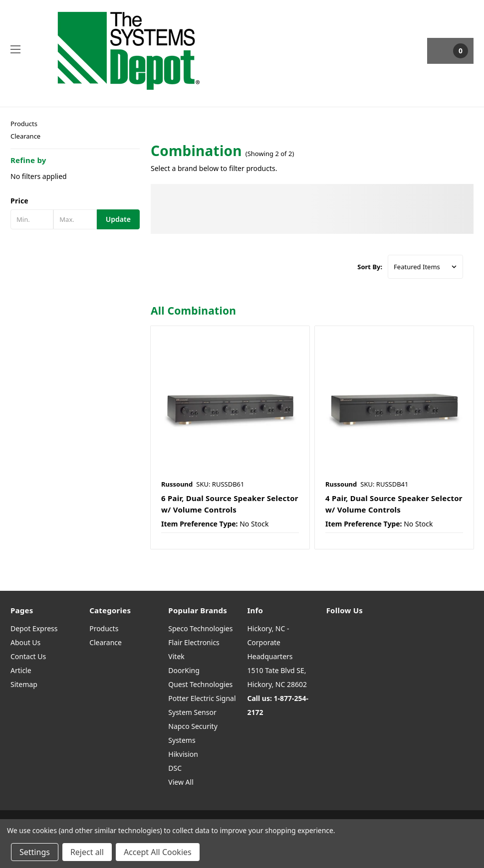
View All (181, 782)
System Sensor (192, 712)
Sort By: (370, 267)
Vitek (176, 656)
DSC (175, 768)
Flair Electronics (194, 642)
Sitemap (24, 684)
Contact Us (28, 656)
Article (21, 670)
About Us (25, 642)
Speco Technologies (200, 628)
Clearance (25, 136)
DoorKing (184, 670)
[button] (75, 201)
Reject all (87, 852)
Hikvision (183, 754)
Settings (35, 852)
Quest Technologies (200, 684)
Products (24, 124)
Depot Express (34, 628)
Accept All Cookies (158, 852)
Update (118, 219)
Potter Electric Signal (202, 698)
